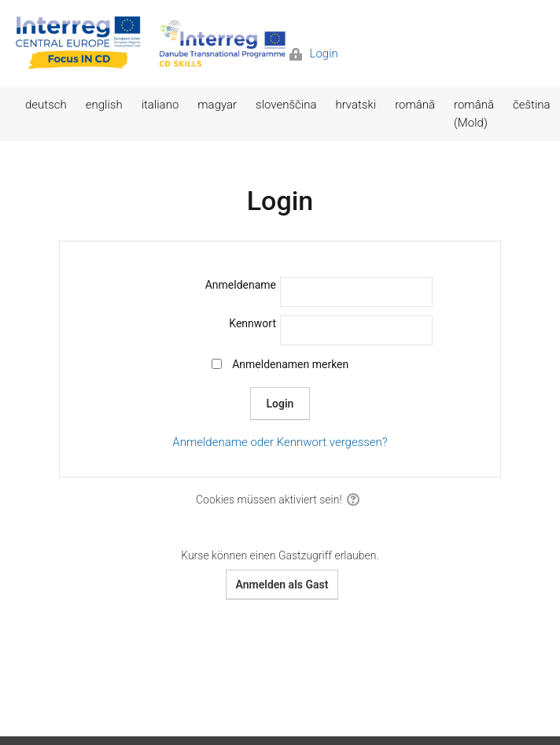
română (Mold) (474, 114)
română (415, 105)
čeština (532, 105)
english (104, 105)
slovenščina (286, 105)
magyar (217, 105)
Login (314, 53)
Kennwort (252, 323)
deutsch (46, 105)
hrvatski (356, 105)
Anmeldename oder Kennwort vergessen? (280, 442)
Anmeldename (241, 285)
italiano (160, 105)
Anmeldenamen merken (290, 364)
